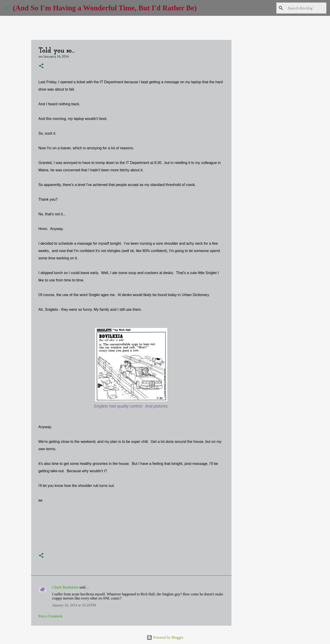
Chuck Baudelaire (65, 587)
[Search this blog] (302, 8)
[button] (41, 66)
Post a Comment (51, 616)
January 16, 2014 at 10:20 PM (74, 605)
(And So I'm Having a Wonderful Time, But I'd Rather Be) (105, 8)
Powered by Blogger (165, 637)
